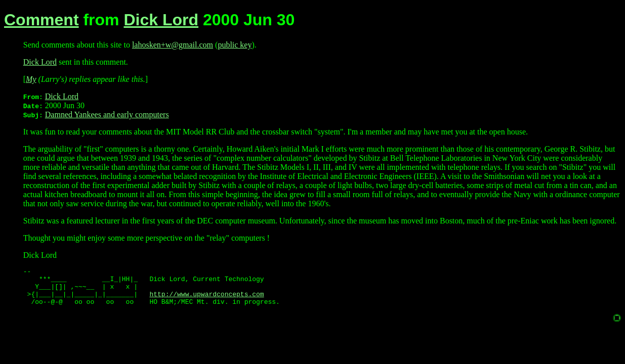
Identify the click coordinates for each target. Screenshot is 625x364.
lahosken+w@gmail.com (173, 45)
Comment (41, 20)
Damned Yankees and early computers (107, 115)
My (31, 79)
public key (235, 45)
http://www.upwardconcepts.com (206, 300)
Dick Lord (161, 20)
